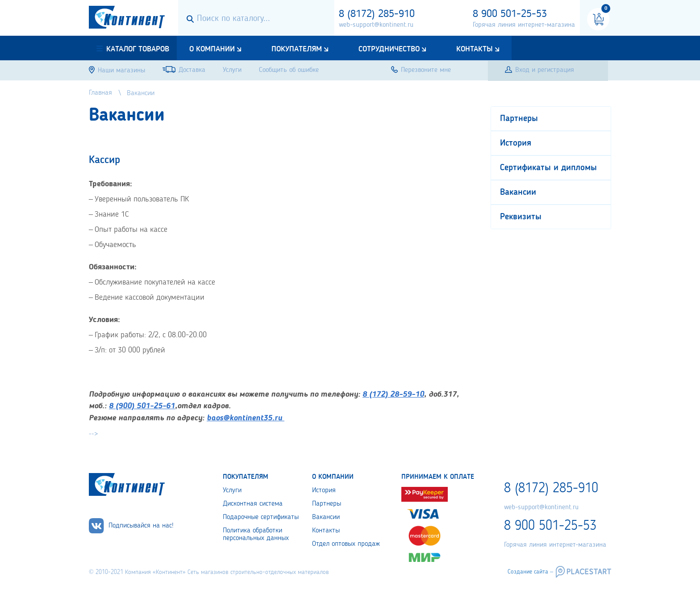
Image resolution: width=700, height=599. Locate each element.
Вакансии (518, 193)
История (516, 143)
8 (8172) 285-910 (377, 14)
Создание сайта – (530, 572)
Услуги (232, 490)
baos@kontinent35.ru (244, 418)
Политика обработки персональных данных (256, 534)
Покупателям (297, 49)
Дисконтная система (253, 504)
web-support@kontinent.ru (376, 25)
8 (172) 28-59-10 (393, 394)
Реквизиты (521, 217)
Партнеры (519, 119)
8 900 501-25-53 (510, 14)
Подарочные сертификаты (261, 517)
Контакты (475, 49)
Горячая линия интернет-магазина (524, 25)
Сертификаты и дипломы (548, 168)
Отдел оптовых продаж (346, 544)
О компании (212, 49)
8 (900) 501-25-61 (142, 406)
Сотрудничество (389, 49)
